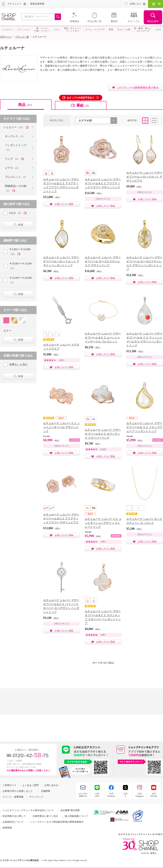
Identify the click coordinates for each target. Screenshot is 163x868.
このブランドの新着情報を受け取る (138, 88)
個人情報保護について (76, 816)
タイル (145, 121)
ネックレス (15, 136)
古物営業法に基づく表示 (45, 816)
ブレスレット (16, 177)
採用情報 (7, 828)
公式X (125, 795)
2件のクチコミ (145, 357)
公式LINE (97, 795)
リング (13, 159)
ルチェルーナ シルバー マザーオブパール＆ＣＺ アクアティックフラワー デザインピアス (61, 518)
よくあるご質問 (30, 785)
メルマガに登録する (83, 795)
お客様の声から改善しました (18, 791)
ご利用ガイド (9, 785)
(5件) (62, 360)
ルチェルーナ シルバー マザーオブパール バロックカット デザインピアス (144, 177)
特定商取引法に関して (14, 816)
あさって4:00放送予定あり (81, 98)
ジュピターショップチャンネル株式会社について (28, 810)
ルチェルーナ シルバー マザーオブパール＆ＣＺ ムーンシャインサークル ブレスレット (103, 338)
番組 (83, 105)
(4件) (103, 635)
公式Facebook (111, 795)
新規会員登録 (37, 4)
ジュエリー (14, 127)
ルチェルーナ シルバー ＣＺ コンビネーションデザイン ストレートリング (103, 523)
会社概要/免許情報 (70, 810)
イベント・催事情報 (13, 797)
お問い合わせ (51, 785)
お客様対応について (13, 822)
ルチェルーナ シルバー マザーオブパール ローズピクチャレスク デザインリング (103, 261)
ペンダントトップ (16, 147)
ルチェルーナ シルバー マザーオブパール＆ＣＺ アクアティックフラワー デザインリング (103, 183)
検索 (21, 225)
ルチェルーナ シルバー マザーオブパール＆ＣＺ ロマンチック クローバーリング (103, 434)
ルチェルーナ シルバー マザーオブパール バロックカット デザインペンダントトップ (61, 261)
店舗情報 (46, 791)
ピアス (12, 168)
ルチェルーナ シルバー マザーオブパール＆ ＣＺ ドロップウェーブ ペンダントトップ (144, 427)
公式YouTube (154, 795)
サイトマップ (36, 797)
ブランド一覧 (22, 37)
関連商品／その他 (16, 188)
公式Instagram (140, 795)
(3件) (103, 542)
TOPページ (6, 37)
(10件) (103, 449)
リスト (154, 121)
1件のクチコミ (103, 199)
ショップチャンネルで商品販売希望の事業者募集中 (57, 822)
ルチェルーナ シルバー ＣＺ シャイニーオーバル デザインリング (62, 427)
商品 (26, 105)
